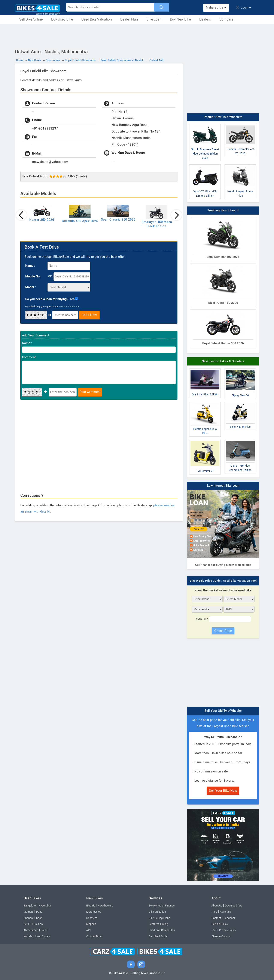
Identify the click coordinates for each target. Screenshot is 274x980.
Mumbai (28, 912)
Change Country (221, 936)
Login (243, 8)
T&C (214, 930)
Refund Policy (220, 924)
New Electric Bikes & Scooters (223, 361)
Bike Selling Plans (159, 918)
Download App (234, 906)
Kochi (40, 918)
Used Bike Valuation (97, 19)
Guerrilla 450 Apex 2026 (80, 221)
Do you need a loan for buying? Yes (50, 299)
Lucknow (38, 924)
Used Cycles (43, 936)
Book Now (89, 315)
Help (214, 912)
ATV (89, 930)
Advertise (225, 912)
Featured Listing (158, 924)
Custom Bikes (94, 936)
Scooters (92, 918)
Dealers (205, 19)
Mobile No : (33, 276)
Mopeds (91, 924)
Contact (216, 918)
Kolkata (28, 936)
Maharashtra (216, 8)
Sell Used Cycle (158, 936)
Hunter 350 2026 (42, 220)
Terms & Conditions (69, 307)
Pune (39, 912)
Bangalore (30, 906)
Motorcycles (94, 912)
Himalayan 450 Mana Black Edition (156, 224)
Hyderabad (45, 906)
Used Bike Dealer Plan (162, 930)
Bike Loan (154, 19)
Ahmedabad (31, 930)
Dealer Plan (129, 19)
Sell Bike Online (31, 19)
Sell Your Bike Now (223, 791)
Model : (31, 287)
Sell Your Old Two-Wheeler (223, 711)
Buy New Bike (180, 19)
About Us (217, 906)
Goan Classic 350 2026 (118, 220)
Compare (226, 19)
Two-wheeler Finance (162, 906)
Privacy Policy (228, 930)
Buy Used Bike (62, 19)
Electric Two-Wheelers (100, 906)
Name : (30, 266)
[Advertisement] (137, 36)
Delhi (27, 924)
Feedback (230, 918)
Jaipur (45, 930)
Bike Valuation (157, 912)
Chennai (28, 918)
